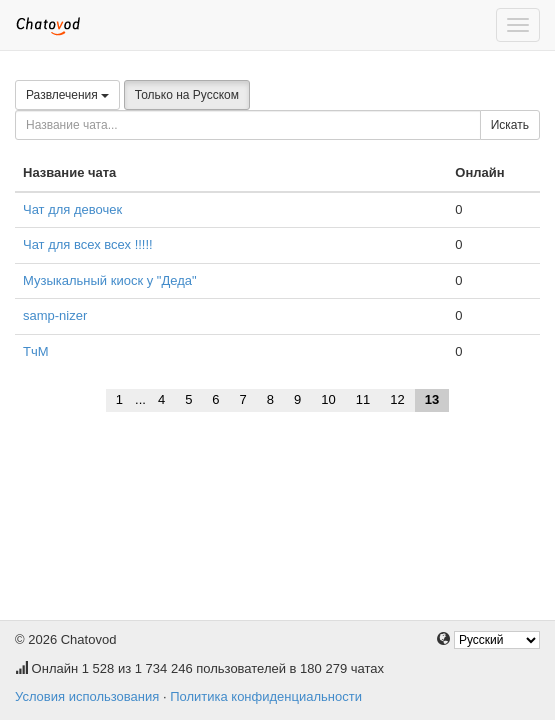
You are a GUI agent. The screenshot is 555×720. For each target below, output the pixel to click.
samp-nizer (55, 315)
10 (328, 399)
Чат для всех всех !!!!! (88, 244)
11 (363, 399)
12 (397, 399)
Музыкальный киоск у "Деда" (110, 280)
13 (432, 399)
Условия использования (87, 696)
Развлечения (67, 95)
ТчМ (36, 351)
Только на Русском (187, 95)
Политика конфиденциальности (266, 696)
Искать (510, 125)
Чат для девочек (72, 209)
